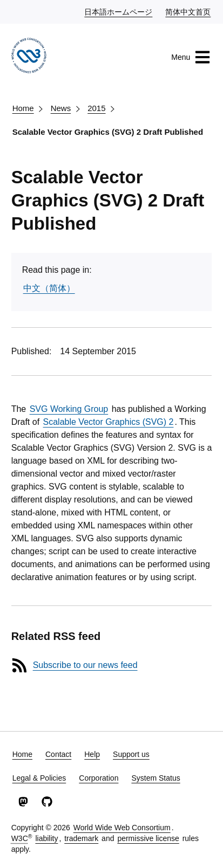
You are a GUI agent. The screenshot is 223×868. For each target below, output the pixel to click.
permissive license (148, 838)
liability (46, 838)
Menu (191, 57)
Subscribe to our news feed (85, 665)
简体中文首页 (188, 11)
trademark (81, 838)
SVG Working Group (69, 409)
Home (23, 108)
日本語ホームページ (119, 11)
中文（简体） (49, 288)
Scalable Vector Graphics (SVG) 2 (109, 422)
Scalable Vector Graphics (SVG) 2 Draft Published (108, 132)
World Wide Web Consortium (122, 828)
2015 (96, 108)
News (61, 108)
